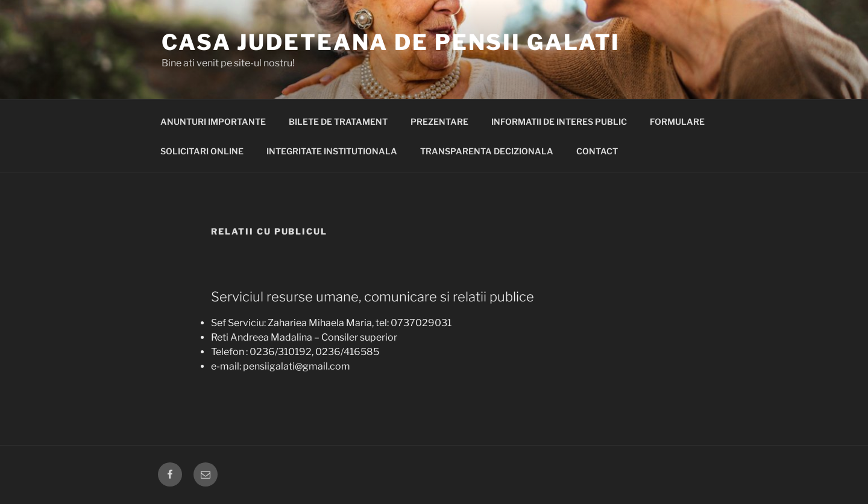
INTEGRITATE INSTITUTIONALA (332, 151)
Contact (597, 151)
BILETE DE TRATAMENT (338, 121)
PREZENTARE (439, 121)
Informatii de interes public (559, 121)
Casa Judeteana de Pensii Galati (391, 42)
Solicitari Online (202, 151)
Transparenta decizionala (487, 151)
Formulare (677, 121)
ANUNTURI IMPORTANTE (213, 121)
